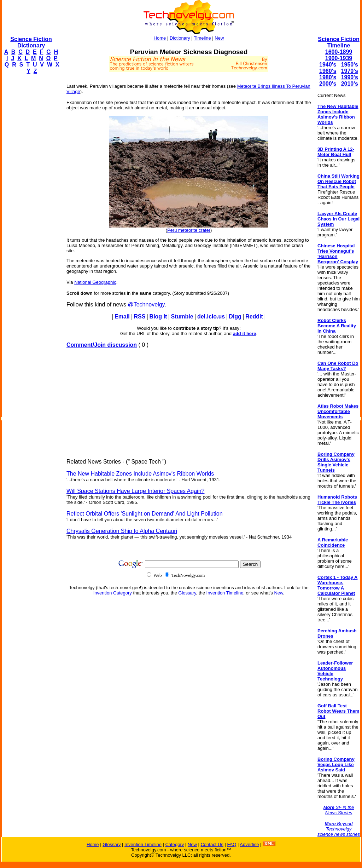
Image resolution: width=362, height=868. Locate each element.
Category (174, 844)
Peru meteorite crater (189, 230)
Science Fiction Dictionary (31, 42)
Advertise (249, 844)
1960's (328, 71)
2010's (350, 84)
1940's (328, 65)
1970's (350, 71)
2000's (328, 84)
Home (160, 38)
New (219, 38)
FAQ (232, 844)
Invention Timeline (225, 593)
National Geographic (95, 282)
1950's (350, 65)
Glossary (187, 593)
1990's (350, 77)
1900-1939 (339, 58)
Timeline (202, 38)
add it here (245, 334)
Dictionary (180, 38)
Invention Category (113, 593)
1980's (328, 77)
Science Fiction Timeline (338, 42)
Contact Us (212, 844)
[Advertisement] (30, 186)
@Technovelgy (146, 304)
